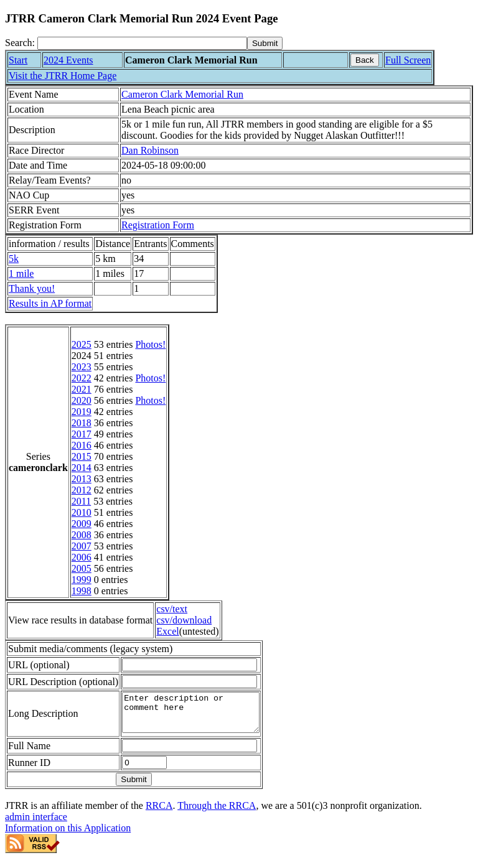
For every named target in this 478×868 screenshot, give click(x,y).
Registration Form (158, 225)
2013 (82, 479)
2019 (82, 412)
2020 (82, 400)
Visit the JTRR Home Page (63, 76)
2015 (82, 456)
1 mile (21, 273)
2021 (82, 389)
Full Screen (408, 60)
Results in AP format (50, 303)
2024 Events (68, 60)
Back (365, 60)
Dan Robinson (150, 150)
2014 (82, 468)
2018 (82, 423)
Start (18, 60)
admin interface (36, 824)
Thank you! (32, 288)
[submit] (265, 43)
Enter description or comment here (199, 716)
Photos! (150, 344)
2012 (82, 490)
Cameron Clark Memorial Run (182, 94)
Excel (167, 631)
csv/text (172, 609)
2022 (82, 378)
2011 (81, 501)
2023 (82, 367)
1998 (82, 591)
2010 (82, 512)
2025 (82, 344)
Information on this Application (68, 835)
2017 (82, 434)
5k (14, 259)
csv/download (184, 620)
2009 (82, 524)
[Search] (142, 43)
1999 (82, 580)
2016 (82, 445)
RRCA (159, 813)
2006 (82, 557)
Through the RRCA (217, 813)
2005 (82, 568)
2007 (82, 546)
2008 (82, 535)
